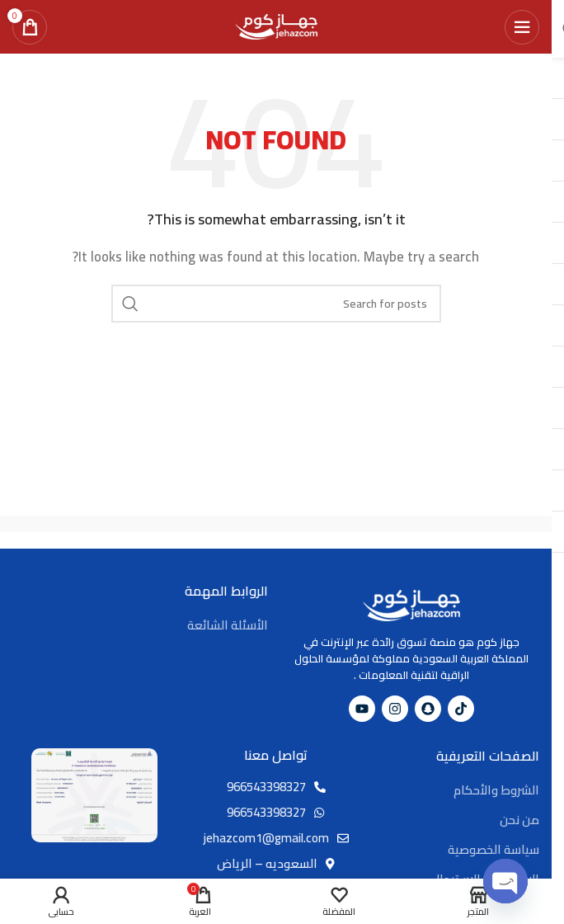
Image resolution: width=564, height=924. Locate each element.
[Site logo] (276, 25)
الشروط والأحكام (496, 790)
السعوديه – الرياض (267, 863)
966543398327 (266, 787)
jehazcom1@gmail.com (266, 838)
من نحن (519, 820)
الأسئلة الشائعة (228, 625)
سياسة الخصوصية (493, 849)
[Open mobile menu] (522, 27)
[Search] (276, 304)
